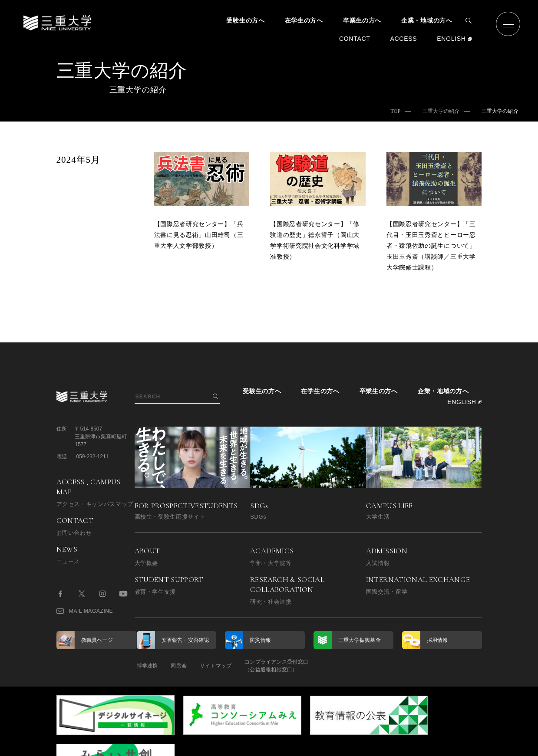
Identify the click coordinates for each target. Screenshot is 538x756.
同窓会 (183, 666)
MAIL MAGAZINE (85, 611)
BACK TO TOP (454, 745)
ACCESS (404, 39)
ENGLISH (451, 39)
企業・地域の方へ (427, 20)
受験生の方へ (245, 20)
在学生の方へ (304, 20)
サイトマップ (224, 666)
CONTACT (355, 39)
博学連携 (147, 666)
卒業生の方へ (362, 20)
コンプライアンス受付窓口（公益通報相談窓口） (290, 666)
